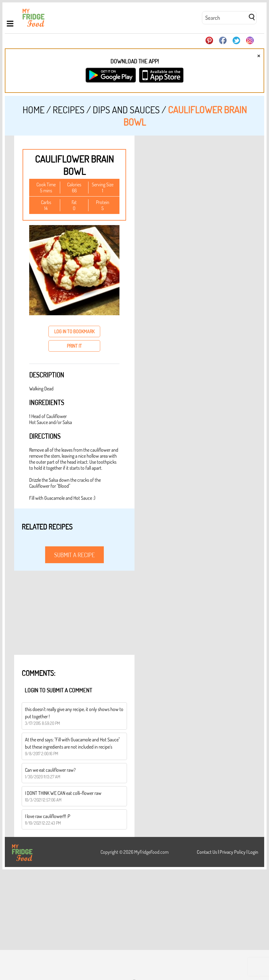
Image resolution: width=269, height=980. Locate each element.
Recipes (69, 110)
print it (74, 346)
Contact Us (207, 852)
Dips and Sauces (126, 110)
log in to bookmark (74, 331)
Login (253, 852)
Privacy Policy (233, 852)
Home (34, 110)
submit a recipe (74, 555)
